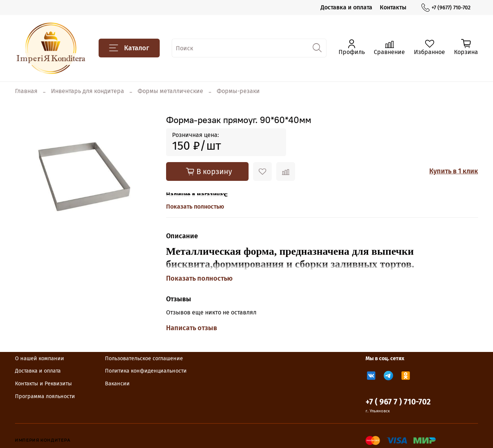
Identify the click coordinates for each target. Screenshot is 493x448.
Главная (26, 91)
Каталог (129, 48)
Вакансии (117, 384)
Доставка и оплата (346, 7)
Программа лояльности (45, 396)
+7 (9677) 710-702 (446, 8)
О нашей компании (40, 359)
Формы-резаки (238, 91)
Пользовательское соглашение (144, 359)
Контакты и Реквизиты (43, 384)
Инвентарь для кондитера (88, 91)
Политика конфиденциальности (146, 371)
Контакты (393, 7)
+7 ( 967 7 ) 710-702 (398, 402)
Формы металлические (170, 91)
